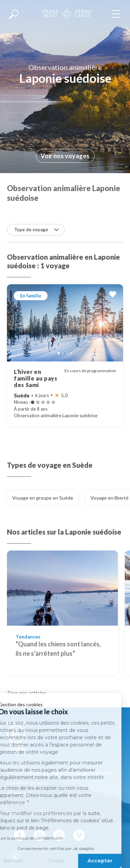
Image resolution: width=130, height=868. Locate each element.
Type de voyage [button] (36, 230)
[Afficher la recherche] (14, 14)
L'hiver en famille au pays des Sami (36, 378)
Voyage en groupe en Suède (43, 498)
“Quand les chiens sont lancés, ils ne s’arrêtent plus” (58, 649)
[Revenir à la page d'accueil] (67, 14)
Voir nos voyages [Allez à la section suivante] (65, 156)
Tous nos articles (27, 693)
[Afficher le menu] (118, 14)
